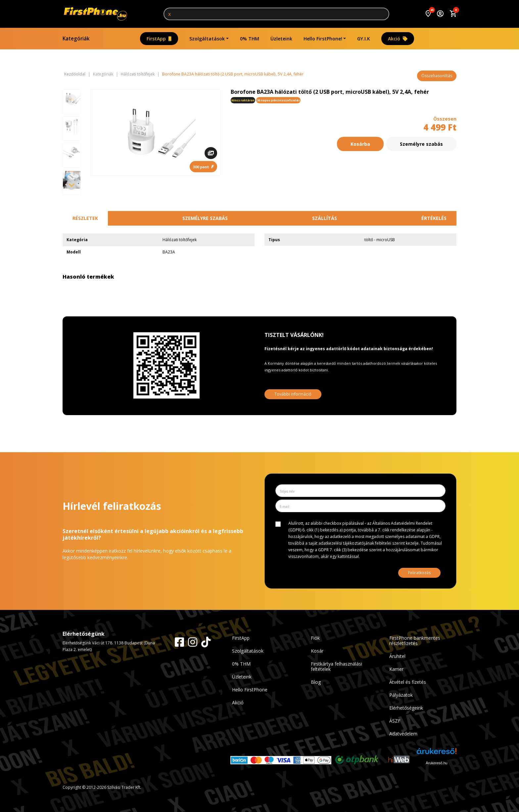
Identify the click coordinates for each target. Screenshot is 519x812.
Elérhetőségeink (406, 708)
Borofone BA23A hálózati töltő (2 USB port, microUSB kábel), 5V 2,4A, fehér (233, 74)
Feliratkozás (419, 573)
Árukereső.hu (436, 763)
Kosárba (360, 144)
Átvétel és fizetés (408, 682)
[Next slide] (71, 185)
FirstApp (159, 39)
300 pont (203, 166)
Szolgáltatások (207, 39)
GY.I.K (364, 39)
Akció (398, 39)
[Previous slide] (71, 100)
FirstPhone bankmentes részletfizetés (415, 641)
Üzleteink (281, 39)
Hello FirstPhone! (323, 39)
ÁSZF (395, 721)
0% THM (250, 39)
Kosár (317, 651)
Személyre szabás (421, 144)
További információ (293, 394)
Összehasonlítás (437, 76)
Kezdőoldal (75, 74)
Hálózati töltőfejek (138, 74)
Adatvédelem (403, 734)
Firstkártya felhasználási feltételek (336, 666)
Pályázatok (401, 695)
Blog (316, 682)
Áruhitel (397, 656)
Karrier (396, 669)
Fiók (315, 638)
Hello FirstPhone (250, 690)
